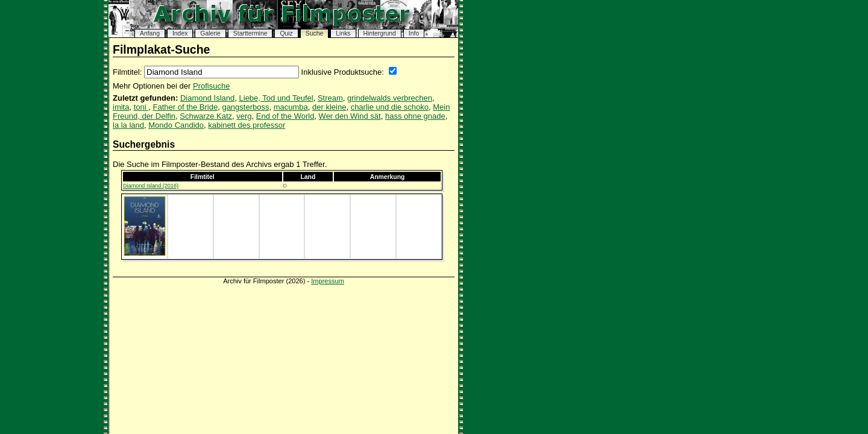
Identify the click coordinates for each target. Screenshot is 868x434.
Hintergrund (380, 33)
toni (141, 107)
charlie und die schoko (390, 107)
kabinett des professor (247, 125)
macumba (291, 107)
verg (244, 116)
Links (343, 33)
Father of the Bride (186, 107)
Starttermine (250, 33)
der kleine (329, 107)
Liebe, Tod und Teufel (276, 98)
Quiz (286, 33)
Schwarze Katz (206, 116)
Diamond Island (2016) (151, 186)
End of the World (285, 116)
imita (121, 107)
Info (414, 33)
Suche (314, 33)
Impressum (328, 281)
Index (180, 33)
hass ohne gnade (415, 116)
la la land (128, 125)
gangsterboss (245, 107)
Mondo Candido (176, 125)
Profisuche (211, 86)
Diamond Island (207, 98)
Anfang (150, 33)
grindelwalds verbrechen (390, 98)
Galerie (210, 33)
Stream (330, 98)
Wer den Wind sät (350, 116)
